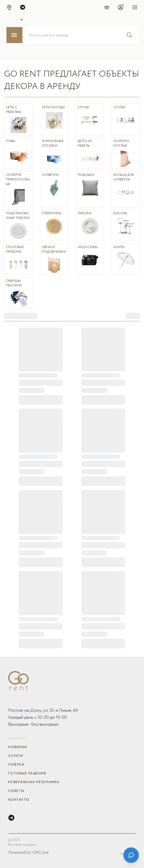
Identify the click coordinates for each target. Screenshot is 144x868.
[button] (9, 7)
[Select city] (16, 20)
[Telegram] (11, 818)
